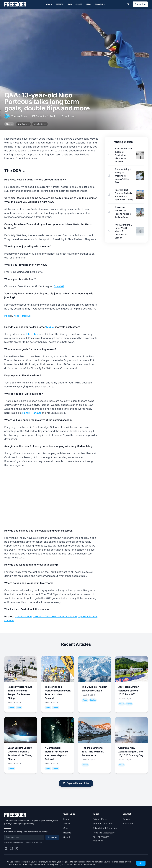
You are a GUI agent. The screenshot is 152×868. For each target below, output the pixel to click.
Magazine (101, 4)
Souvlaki (59, 286)
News (69, 4)
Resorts (60, 4)
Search (67, 837)
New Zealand (23, 124)
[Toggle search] (128, 4)
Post (7, 316)
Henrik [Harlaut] (32, 413)
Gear (49, 4)
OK (141, 863)
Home (66, 819)
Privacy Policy (100, 819)
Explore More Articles (76, 783)
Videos (89, 4)
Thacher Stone (19, 116)
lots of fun (32, 334)
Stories (79, 4)
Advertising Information (105, 828)
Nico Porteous (40, 124)
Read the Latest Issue (104, 833)
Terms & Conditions (103, 823)
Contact (126, 819)
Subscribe (140, 4)
